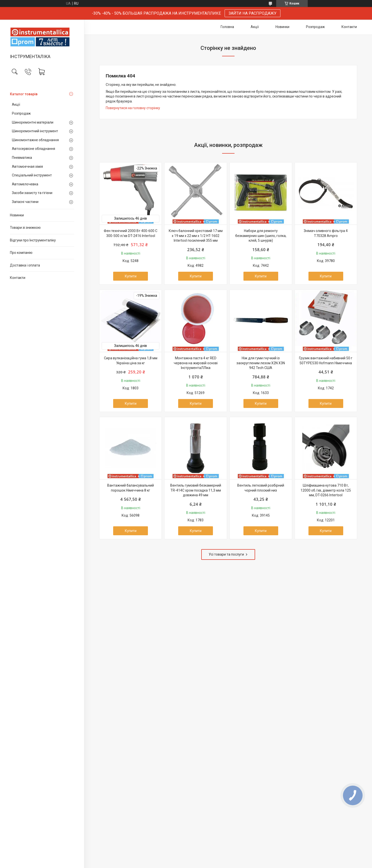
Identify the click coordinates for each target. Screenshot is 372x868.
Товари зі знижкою (25, 228)
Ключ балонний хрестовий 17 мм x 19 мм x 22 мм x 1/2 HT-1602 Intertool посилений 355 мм (196, 236)
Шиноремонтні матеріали (33, 122)
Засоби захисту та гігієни (32, 193)
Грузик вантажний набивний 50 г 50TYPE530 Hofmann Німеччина (326, 361)
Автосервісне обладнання (34, 149)
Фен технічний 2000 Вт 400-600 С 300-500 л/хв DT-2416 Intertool (131, 233)
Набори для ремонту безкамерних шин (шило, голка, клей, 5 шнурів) (261, 236)
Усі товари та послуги (226, 554)
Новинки (17, 215)
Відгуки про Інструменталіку (33, 240)
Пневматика (22, 158)
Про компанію (21, 253)
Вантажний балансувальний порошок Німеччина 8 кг (131, 488)
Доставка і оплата (25, 265)
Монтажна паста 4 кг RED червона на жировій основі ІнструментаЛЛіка (196, 363)
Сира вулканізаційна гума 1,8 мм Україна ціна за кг (131, 361)
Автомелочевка (25, 184)
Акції (16, 104)
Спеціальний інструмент (32, 175)
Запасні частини (25, 202)
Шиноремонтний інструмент (35, 131)
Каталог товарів (24, 94)
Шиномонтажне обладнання (35, 140)
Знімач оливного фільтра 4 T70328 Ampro (326, 233)
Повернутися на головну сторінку (133, 108)
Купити (131, 276)
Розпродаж (21, 113)
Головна (227, 27)
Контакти (18, 278)
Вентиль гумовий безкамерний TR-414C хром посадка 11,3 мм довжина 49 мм (196, 490)
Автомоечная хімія (27, 167)
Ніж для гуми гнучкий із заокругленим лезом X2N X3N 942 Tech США (261, 363)
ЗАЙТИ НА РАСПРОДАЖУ (253, 13)
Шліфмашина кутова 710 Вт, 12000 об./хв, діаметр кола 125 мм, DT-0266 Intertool (326, 490)
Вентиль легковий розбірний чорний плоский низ (261, 488)
